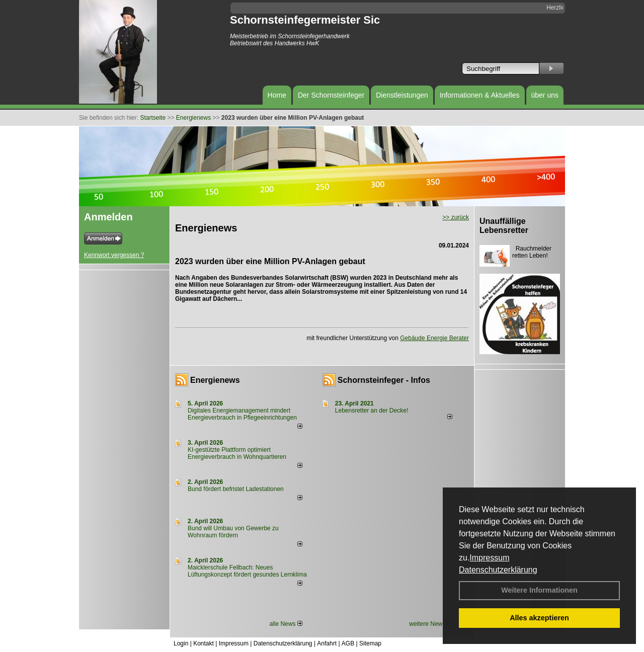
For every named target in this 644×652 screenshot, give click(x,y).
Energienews (215, 380)
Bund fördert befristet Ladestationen (236, 489)
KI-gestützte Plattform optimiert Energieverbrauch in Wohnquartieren (237, 453)
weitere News (430, 624)
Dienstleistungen (402, 95)
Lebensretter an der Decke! (372, 411)
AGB (348, 643)
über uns (545, 95)
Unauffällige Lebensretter (504, 226)
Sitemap (370, 643)
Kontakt (204, 643)
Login (181, 643)
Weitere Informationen (539, 590)
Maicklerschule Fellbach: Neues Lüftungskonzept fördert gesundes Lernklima (247, 571)
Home (277, 95)
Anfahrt (327, 643)
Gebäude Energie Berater (434, 338)
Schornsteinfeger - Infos (384, 380)
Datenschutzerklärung (498, 570)
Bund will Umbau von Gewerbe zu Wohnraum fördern (233, 532)
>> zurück (456, 217)
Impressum (489, 558)
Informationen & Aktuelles (480, 95)
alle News (286, 624)
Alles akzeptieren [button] (539, 618)
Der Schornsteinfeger (331, 95)
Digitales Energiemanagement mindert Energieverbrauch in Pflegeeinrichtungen (242, 414)
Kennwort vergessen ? (114, 255)
